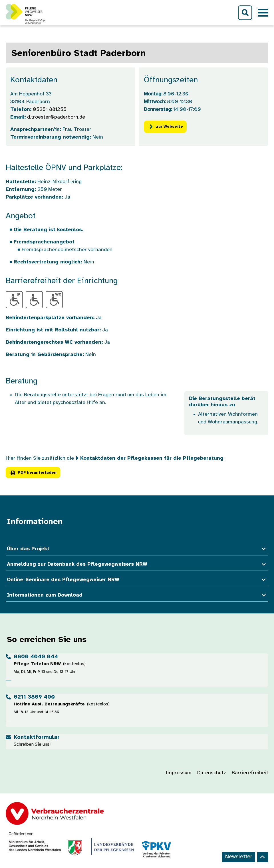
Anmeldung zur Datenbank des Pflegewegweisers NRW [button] (137, 564)
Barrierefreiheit (250, 773)
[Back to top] (263, 857)
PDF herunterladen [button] (33, 473)
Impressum (179, 773)
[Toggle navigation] (263, 13)
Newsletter (239, 857)
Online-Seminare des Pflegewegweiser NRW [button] (137, 580)
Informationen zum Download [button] (137, 595)
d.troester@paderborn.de (56, 117)
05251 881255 (50, 110)
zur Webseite (165, 127)
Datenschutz (212, 773)
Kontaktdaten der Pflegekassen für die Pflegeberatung (152, 458)
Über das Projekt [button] (137, 549)
